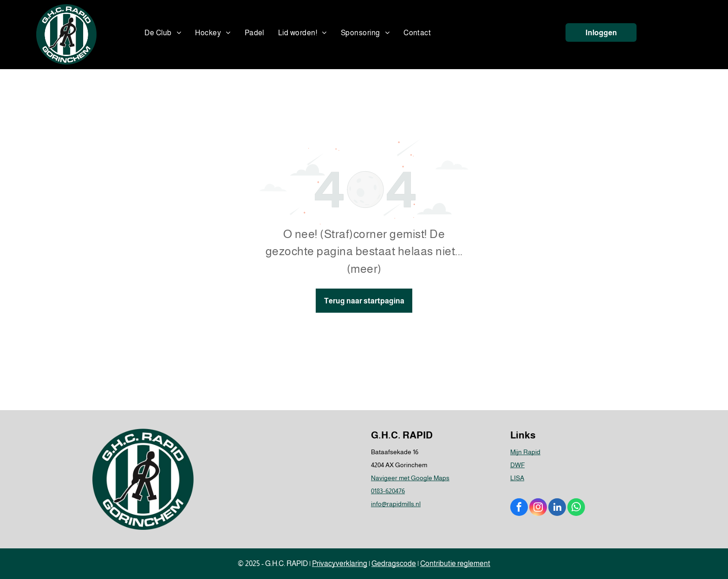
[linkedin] (557, 508)
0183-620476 (388, 491)
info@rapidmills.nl (396, 504)
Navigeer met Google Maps (410, 478)
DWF (517, 465)
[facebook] (519, 508)
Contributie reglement (455, 563)
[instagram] (538, 508)
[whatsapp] (576, 508)
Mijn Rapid (525, 452)
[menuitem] (163, 33)
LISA (517, 478)
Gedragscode (394, 563)
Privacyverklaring (340, 563)
